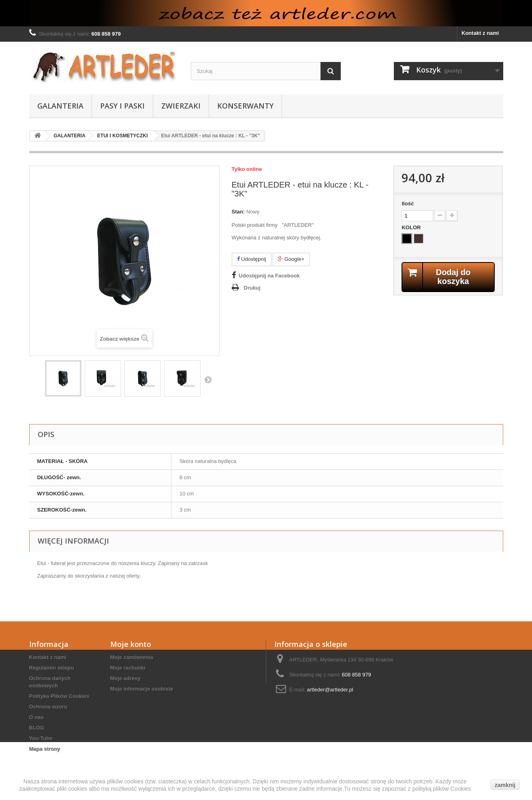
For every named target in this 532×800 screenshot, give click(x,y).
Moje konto (131, 644)
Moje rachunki (128, 668)
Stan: (238, 212)
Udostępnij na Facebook (269, 276)
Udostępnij (252, 259)
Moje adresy (125, 678)
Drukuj (252, 288)
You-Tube (41, 738)
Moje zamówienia (132, 657)
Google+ (291, 259)
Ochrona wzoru (48, 707)
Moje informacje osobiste (142, 689)
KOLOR (412, 227)
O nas (36, 717)
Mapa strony (45, 749)
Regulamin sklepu (52, 668)
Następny (208, 380)
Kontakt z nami (480, 33)
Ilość (408, 204)
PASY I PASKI (122, 106)
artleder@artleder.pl (330, 690)
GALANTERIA (60, 106)
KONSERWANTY (245, 106)
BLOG (37, 728)
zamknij (505, 785)
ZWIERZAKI (181, 106)
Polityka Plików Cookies (59, 696)
